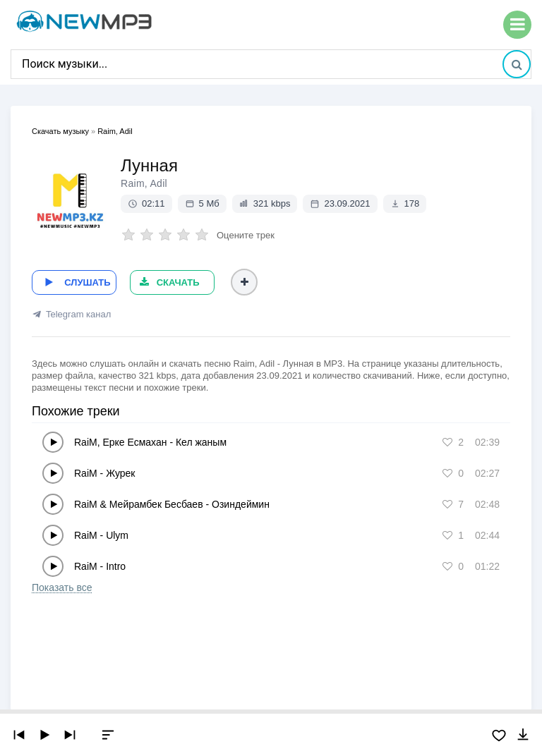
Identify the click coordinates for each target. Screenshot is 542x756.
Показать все (62, 586)
